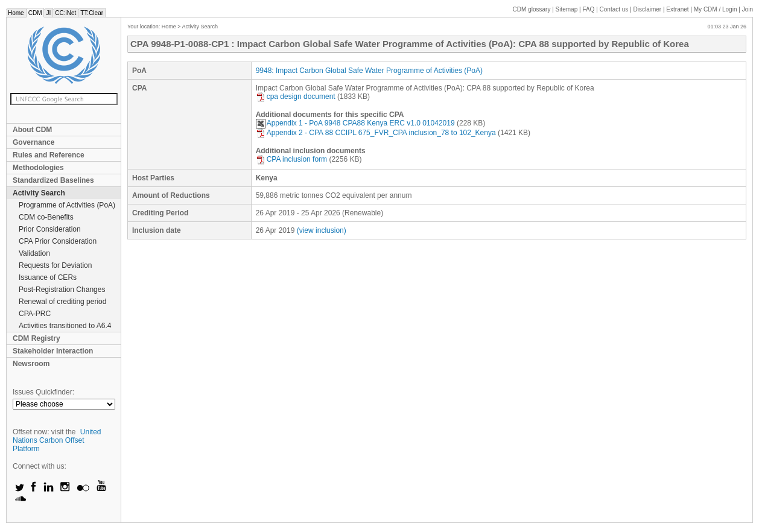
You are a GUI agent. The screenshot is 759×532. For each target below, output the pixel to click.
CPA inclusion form (291, 159)
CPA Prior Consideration (58, 241)
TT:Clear (92, 13)
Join (748, 9)
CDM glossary (532, 9)
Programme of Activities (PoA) (67, 205)
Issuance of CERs (48, 277)
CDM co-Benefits (46, 217)
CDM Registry (37, 338)
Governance (33, 142)
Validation (34, 253)
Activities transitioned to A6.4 (65, 326)
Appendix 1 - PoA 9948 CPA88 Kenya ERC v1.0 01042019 (355, 123)
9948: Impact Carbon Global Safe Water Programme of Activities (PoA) (369, 71)
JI (48, 13)
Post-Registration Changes (62, 290)
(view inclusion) (322, 230)
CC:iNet (65, 13)
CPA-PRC (35, 314)
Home (16, 13)
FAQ (588, 9)
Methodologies (38, 168)
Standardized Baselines (53, 180)
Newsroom (31, 364)
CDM (35, 13)
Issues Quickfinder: (43, 392)
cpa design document (296, 97)
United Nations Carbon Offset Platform (57, 440)
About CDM (32, 130)
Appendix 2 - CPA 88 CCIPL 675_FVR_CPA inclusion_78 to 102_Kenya (376, 133)
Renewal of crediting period (62, 302)
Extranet (677, 9)
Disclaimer (648, 9)
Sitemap (567, 9)
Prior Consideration (50, 229)
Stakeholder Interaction (53, 351)
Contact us (614, 9)
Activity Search (39, 193)
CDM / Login (716, 9)
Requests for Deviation (55, 265)
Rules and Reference (49, 155)
